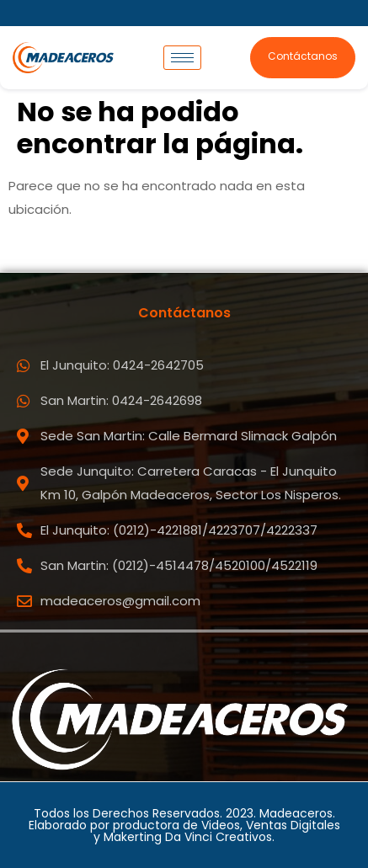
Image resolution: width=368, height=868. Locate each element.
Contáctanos (303, 56)
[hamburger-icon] (182, 58)
